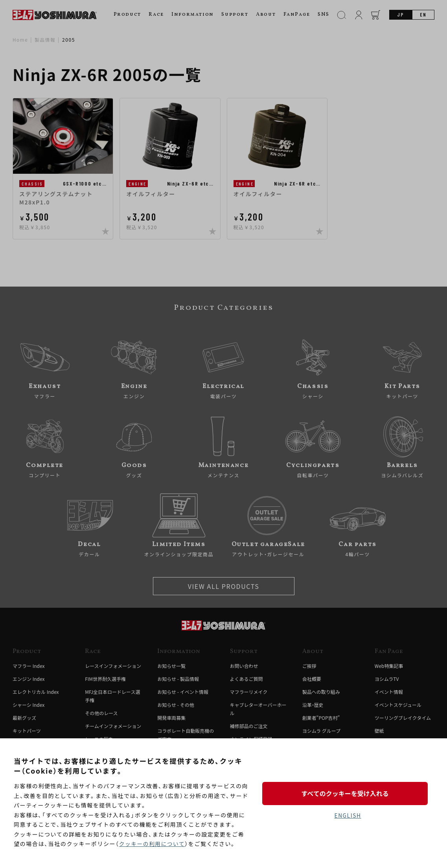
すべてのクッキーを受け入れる (348, 793)
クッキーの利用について (153, 844)
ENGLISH (348, 816)
